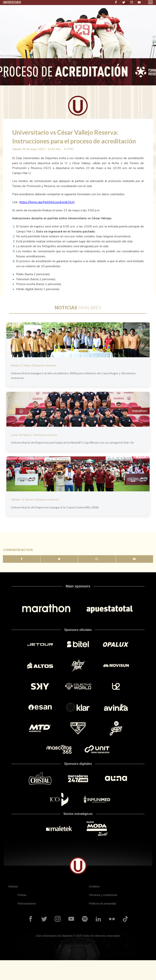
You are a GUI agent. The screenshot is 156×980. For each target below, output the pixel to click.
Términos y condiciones (103, 895)
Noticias (13, 886)
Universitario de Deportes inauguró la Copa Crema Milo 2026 (55, 507)
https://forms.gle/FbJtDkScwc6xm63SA (47, 202)
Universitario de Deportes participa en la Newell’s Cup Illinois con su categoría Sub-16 (72, 442)
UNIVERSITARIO (12, 2)
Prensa (22, 895)
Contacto (94, 886)
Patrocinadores (27, 904)
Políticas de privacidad (102, 904)
